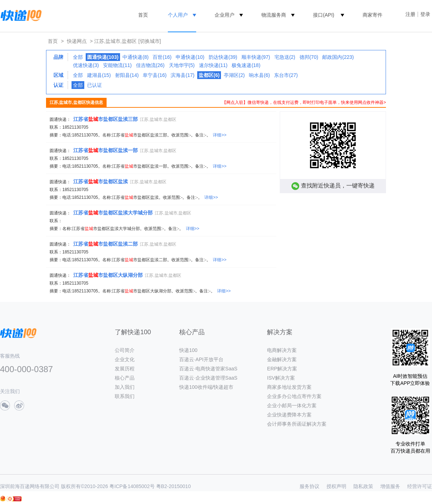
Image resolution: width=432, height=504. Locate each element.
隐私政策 (363, 486)
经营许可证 (420, 486)
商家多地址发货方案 (289, 387)
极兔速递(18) (246, 65)
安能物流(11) (117, 65)
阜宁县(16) (155, 75)
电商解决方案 (282, 350)
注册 (410, 14)
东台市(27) (286, 75)
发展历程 (125, 369)
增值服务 (390, 486)
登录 (425, 14)
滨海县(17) (183, 75)
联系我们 (125, 396)
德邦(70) (309, 57)
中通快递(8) (135, 57)
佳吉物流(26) (150, 65)
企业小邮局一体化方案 (292, 405)
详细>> (220, 135)
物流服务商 (274, 15)
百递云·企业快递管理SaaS (208, 378)
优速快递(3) (86, 65)
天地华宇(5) (182, 65)
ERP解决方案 (282, 369)
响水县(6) (259, 75)
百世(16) (162, 57)
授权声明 (336, 486)
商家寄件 (373, 15)
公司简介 (125, 350)
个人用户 (178, 15)
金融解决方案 (282, 359)
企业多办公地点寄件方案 (294, 396)
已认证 (95, 85)
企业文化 (125, 359)
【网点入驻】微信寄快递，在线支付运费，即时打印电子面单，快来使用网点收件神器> (304, 102)
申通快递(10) (190, 57)
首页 (143, 15)
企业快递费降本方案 (289, 415)
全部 (78, 57)
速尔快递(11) (213, 65)
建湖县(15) (99, 75)
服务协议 (309, 486)
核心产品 (125, 378)
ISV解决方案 (281, 378)
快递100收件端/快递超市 (206, 387)
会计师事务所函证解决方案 (297, 424)
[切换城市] (150, 41)
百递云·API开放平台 (201, 359)
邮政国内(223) (338, 57)
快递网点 (77, 41)
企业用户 (224, 15)
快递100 (188, 350)
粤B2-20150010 (174, 486)
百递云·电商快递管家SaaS (208, 369)
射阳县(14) (127, 75)
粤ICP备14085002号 (132, 486)
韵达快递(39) (223, 57)
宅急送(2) (285, 57)
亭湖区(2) (234, 75)
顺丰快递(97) (256, 57)
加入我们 (125, 387)
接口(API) (324, 15)
